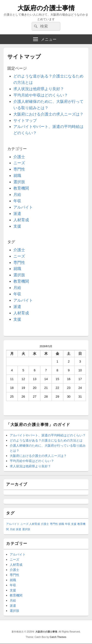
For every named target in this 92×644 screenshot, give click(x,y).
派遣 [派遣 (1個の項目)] (18, 529)
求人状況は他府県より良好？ (39, 89)
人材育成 (21, 220)
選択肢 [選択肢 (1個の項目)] (26, 529)
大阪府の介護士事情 (46, 8)
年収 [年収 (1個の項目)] (68, 524)
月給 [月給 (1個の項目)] (12, 529)
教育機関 (21, 188)
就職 (17, 176)
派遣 (17, 214)
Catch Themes (58, 637)
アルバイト (23, 207)
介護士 (19, 157)
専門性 (19, 169)
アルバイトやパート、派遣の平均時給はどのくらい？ (48, 435)
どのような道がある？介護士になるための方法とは (46, 440)
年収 (17, 201)
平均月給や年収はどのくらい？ (41, 95)
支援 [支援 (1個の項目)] (74, 524)
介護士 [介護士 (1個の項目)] (45, 524)
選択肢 (19, 182)
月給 (17, 195)
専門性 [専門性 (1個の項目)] (54, 524)
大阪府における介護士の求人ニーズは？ (48, 114)
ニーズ (19, 163)
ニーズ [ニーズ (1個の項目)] (24, 524)
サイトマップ (25, 120)
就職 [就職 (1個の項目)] (61, 524)
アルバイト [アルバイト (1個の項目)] (13, 524)
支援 (17, 226)
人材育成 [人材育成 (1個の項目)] (35, 524)
